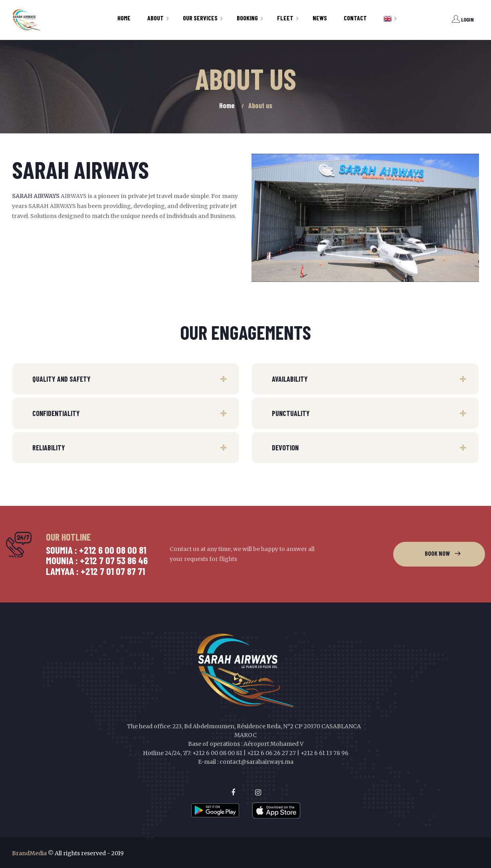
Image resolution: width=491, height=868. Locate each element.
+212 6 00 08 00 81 (217, 753)
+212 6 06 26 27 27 (271, 753)
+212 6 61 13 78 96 (325, 753)
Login (463, 19)
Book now (437, 553)
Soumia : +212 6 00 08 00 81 (96, 550)
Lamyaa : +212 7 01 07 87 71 (95, 571)
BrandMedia (29, 853)
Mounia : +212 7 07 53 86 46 (97, 560)
